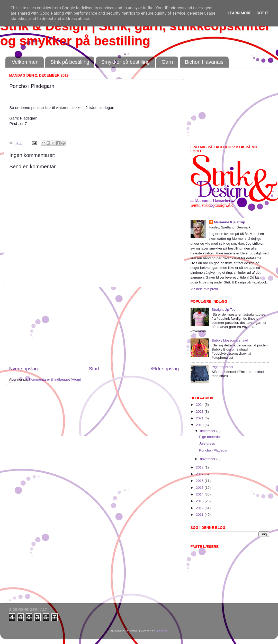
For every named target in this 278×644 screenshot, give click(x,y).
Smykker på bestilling (125, 62)
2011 (200, 515)
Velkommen (25, 62)
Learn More (239, 13)
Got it (262, 13)
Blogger (162, 631)
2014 (200, 494)
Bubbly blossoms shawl (230, 340)
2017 (200, 474)
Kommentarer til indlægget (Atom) (55, 379)
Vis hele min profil (204, 289)
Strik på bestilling (70, 62)
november (208, 459)
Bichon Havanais (204, 62)
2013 (200, 501)
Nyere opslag (24, 369)
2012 (200, 508)
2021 (200, 418)
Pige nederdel (222, 367)
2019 (200, 425)
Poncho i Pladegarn (214, 450)
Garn (167, 62)
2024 (200, 405)
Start (94, 369)
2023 (200, 412)
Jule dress (207, 443)
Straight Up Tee (224, 310)
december (208, 431)
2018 (200, 467)
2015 (200, 488)
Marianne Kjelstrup (230, 222)
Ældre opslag (164, 369)
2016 (200, 481)
